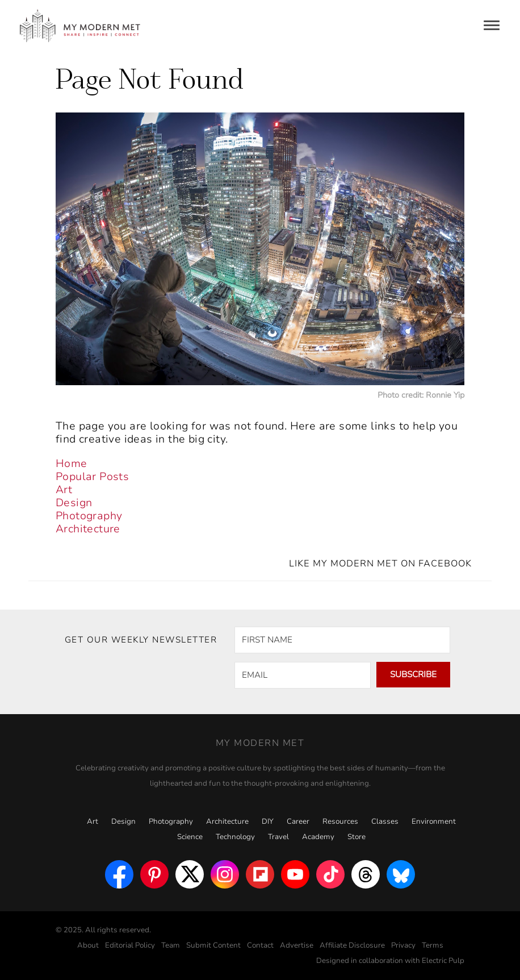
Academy (318, 837)
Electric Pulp (443, 961)
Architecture (88, 529)
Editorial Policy (130, 945)
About (88, 945)
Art (64, 490)
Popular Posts (92, 477)
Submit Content (213, 945)
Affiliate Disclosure (352, 945)
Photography (89, 516)
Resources (340, 821)
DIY (268, 821)
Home (72, 464)
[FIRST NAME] (342, 640)
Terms (433, 945)
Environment (434, 821)
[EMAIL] (303, 675)
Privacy (403, 945)
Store (357, 837)
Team (171, 945)
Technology (235, 837)
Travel (278, 837)
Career (298, 821)
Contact (260, 945)
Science (190, 837)
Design (74, 503)
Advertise (297, 945)
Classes (385, 821)
